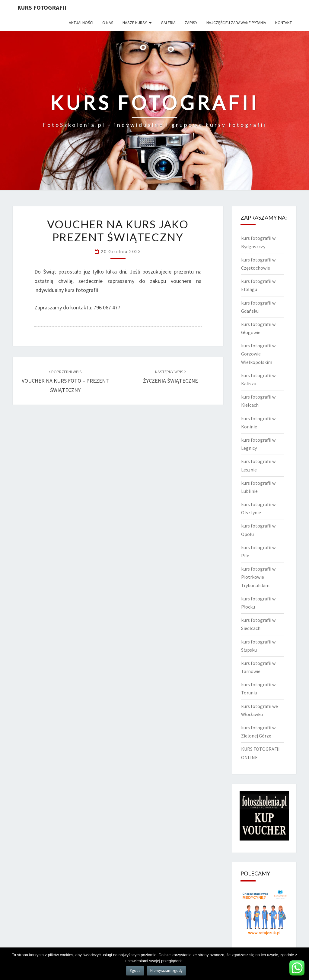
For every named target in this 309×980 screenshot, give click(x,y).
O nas (108, 23)
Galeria (168, 23)
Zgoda (135, 971)
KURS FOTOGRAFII (42, 7)
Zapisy (191, 23)
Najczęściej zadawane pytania (236, 23)
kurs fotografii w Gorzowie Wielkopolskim (258, 354)
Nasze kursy (135, 23)
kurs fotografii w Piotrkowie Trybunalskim (258, 577)
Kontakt (284, 23)
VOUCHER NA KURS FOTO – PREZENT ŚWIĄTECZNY (65, 381)
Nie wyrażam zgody (166, 971)
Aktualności (81, 23)
